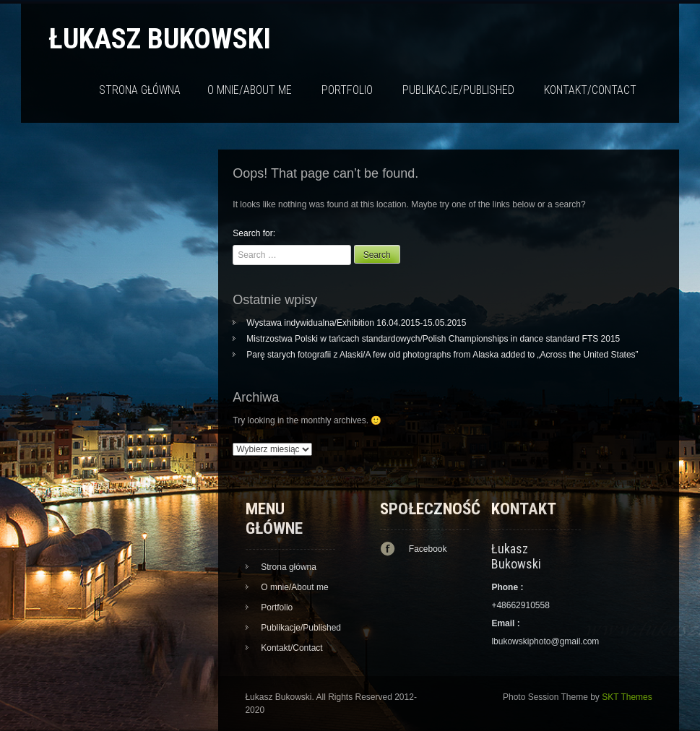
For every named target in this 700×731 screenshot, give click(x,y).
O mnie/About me (250, 90)
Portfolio (347, 90)
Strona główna (140, 90)
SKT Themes (627, 697)
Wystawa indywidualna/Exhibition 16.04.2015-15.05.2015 (356, 323)
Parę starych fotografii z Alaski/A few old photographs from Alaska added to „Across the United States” (442, 355)
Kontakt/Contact (590, 90)
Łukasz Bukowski (160, 39)
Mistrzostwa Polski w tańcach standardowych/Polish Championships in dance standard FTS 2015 (433, 339)
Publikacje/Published (458, 90)
